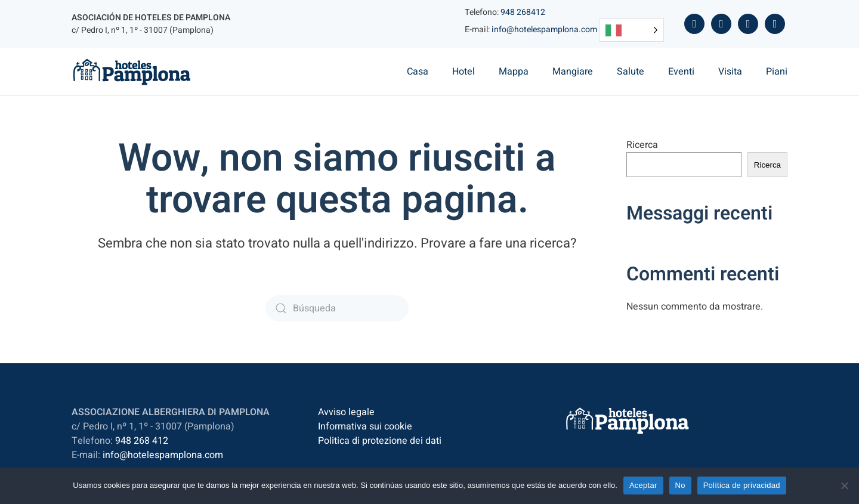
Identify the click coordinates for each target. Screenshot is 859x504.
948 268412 (523, 12)
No (680, 485)
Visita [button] (730, 72)
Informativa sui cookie (365, 426)
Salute (631, 72)
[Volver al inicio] (132, 72)
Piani (777, 72)
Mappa (514, 72)
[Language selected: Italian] (631, 30)
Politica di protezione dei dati (380, 441)
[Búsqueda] (337, 308)
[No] (844, 486)
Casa (418, 72)
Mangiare (573, 72)
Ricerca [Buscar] (767, 165)
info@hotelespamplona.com (544, 30)
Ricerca (642, 145)
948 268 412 (142, 441)
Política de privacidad (742, 485)
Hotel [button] (464, 72)
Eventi (681, 72)
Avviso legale (346, 412)
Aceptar (643, 485)
